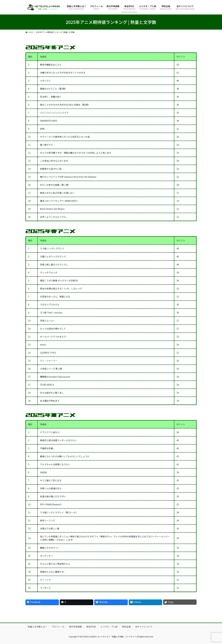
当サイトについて (144, 627)
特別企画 (126, 627)
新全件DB (91, 627)
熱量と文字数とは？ (37, 627)
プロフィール (58, 627)
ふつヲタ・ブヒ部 (109, 627)
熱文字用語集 (76, 627)
